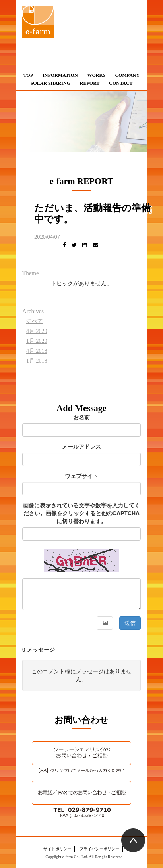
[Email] (95, 245)
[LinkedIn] (85, 245)
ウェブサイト (81, 476)
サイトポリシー (57, 849)
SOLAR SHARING (50, 83)
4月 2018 (37, 351)
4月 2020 (37, 331)
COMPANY (127, 75)
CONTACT (121, 83)
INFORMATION (60, 75)
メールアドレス (81, 447)
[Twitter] (74, 245)
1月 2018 (37, 361)
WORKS (97, 75)
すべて (35, 321)
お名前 (81, 417)
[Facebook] (64, 245)
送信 (130, 623)
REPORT (90, 83)
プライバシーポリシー (99, 849)
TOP (28, 75)
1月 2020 (37, 341)
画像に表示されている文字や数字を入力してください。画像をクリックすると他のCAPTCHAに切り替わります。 (81, 513)
